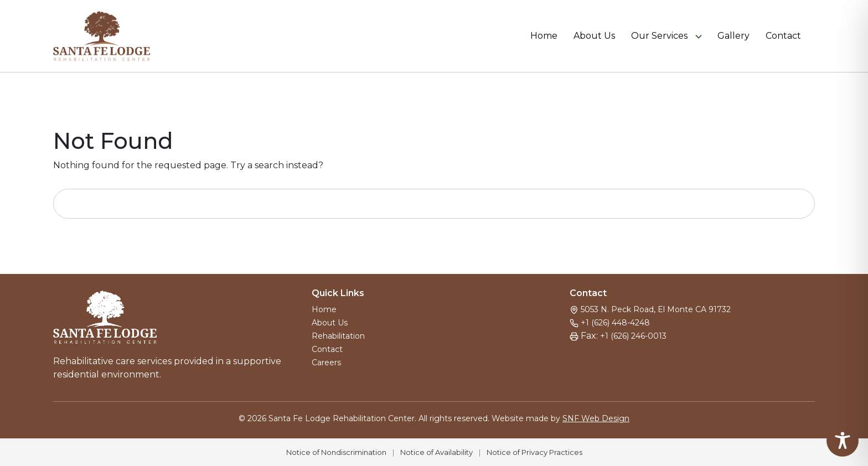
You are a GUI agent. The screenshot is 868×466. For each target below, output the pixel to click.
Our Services (659, 36)
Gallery (733, 36)
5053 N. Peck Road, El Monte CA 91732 (656, 309)
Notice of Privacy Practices (534, 452)
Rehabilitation (338, 336)
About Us (594, 36)
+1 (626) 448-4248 (615, 323)
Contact (783, 36)
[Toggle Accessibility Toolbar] (843, 441)
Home (544, 36)
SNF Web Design (596, 418)
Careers (326, 363)
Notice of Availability (436, 452)
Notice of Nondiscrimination (336, 452)
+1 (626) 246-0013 (633, 336)
